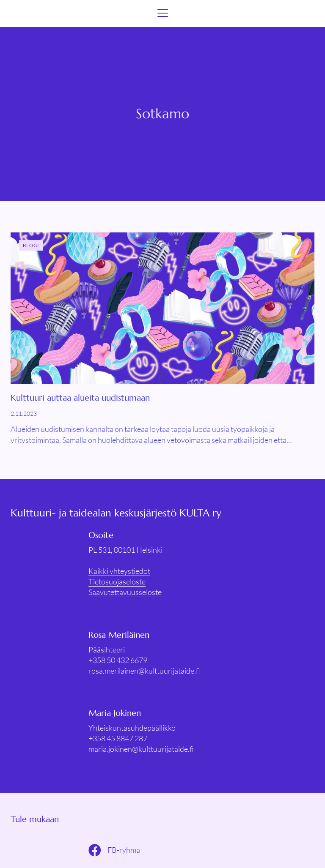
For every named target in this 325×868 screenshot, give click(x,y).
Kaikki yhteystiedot (119, 571)
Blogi (31, 245)
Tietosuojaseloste (117, 581)
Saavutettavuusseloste (125, 592)
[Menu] (163, 14)
